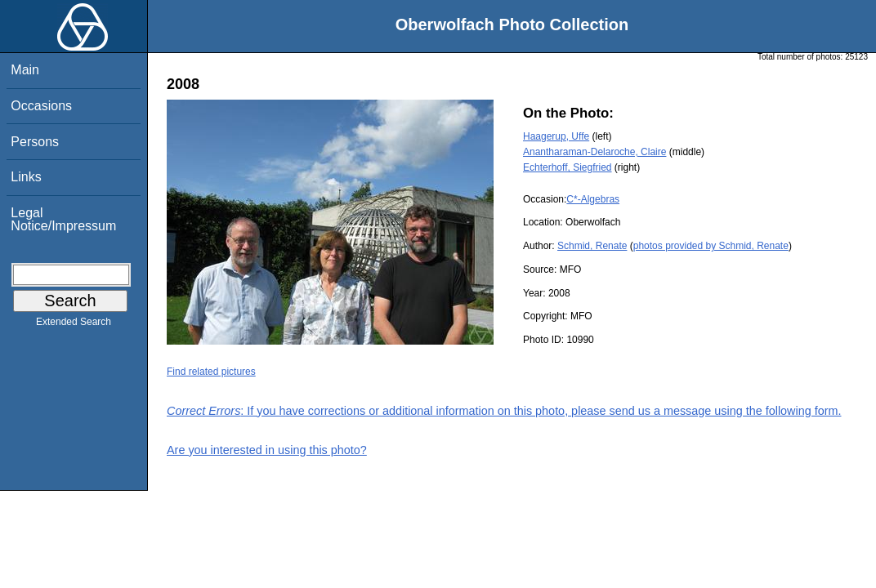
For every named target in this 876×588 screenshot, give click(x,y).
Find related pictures (211, 372)
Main (25, 70)
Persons (35, 142)
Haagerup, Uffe (556, 136)
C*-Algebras (593, 199)
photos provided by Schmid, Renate (711, 246)
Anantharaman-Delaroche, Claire (594, 152)
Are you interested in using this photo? (267, 450)
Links (26, 177)
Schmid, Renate (592, 246)
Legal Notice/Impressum (63, 219)
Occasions (41, 106)
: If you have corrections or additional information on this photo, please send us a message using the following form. (504, 411)
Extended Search (74, 325)
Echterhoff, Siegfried (568, 167)
